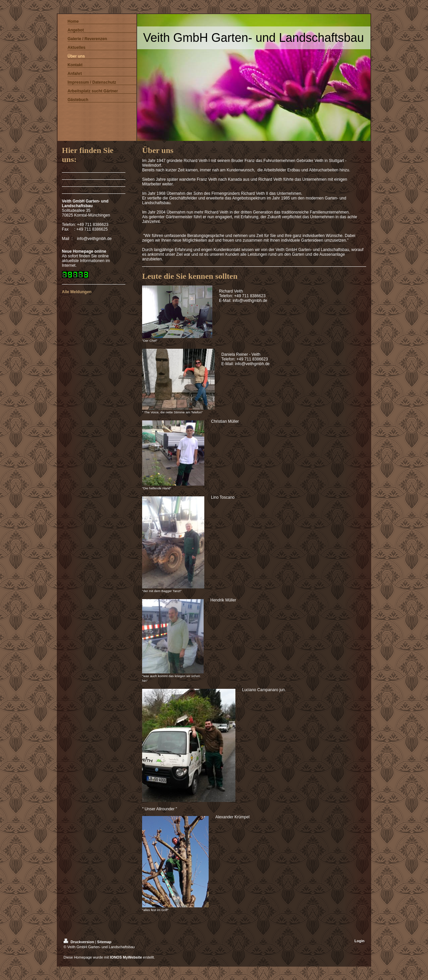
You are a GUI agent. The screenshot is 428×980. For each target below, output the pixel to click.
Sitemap (104, 942)
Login (359, 941)
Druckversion (79, 942)
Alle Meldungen (77, 292)
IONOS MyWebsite (126, 957)
